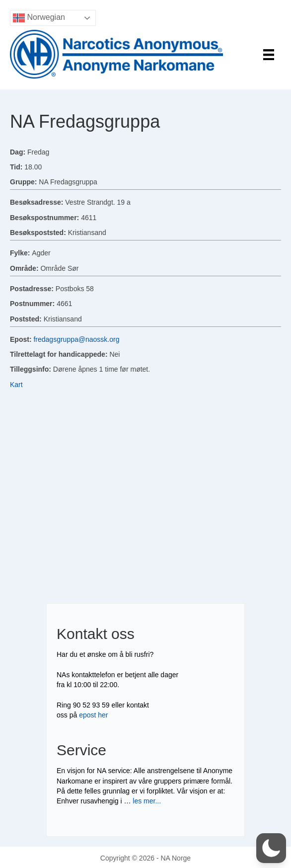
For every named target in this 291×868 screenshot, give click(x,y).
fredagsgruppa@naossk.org (76, 339)
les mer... (147, 801)
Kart (16, 385)
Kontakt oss (96, 634)
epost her (93, 715)
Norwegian (39, 18)
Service (81, 750)
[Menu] (269, 55)
